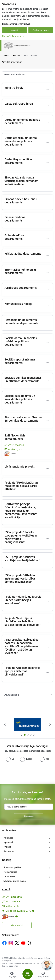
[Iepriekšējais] (5, 724)
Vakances (8, 838)
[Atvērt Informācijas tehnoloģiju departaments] (48, 273)
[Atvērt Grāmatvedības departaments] (48, 238)
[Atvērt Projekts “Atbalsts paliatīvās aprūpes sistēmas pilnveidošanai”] (48, 673)
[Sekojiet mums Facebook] (4, 943)
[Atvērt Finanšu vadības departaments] (48, 220)
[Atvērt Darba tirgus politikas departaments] (48, 162)
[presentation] (24, 773)
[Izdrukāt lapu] (27, 695)
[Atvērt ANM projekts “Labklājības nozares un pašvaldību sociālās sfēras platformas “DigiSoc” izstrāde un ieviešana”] (48, 648)
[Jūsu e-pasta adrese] (29, 807)
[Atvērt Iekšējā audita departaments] (48, 256)
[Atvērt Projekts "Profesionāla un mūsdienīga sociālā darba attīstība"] (48, 487)
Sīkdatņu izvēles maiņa (15, 881)
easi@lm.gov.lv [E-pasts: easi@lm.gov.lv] (15, 449)
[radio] (10, 759)
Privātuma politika (12, 867)
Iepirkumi (8, 842)
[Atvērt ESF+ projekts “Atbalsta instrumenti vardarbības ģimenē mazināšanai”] (48, 580)
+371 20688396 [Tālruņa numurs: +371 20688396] (16, 445)
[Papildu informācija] (16, 916)
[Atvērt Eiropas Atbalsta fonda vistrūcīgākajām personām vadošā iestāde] (48, 182)
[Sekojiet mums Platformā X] (17, 943)
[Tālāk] (50, 724)
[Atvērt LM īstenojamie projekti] (48, 469)
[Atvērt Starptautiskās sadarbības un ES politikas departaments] (48, 420)
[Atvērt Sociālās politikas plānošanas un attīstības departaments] (48, 381)
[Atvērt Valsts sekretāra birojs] (48, 106)
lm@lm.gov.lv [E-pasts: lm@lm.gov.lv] (12, 906)
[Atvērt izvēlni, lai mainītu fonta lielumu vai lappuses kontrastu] (43, 975)
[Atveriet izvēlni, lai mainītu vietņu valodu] (12, 975)
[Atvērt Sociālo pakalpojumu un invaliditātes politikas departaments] (48, 401)
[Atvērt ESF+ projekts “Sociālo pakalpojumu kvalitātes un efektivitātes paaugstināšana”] (48, 539)
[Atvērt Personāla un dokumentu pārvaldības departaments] (48, 323)
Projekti (7, 847)
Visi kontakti (17, 925)
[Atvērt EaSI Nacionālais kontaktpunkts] (48, 445)
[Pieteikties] (29, 816)
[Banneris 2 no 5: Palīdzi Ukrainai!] (28, 724)
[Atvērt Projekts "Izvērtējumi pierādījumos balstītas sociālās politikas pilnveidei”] (48, 623)
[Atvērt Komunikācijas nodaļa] (48, 306)
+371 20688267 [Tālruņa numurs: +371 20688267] (14, 902)
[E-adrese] (10, 454)
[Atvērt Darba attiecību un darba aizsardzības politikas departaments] (48, 143)
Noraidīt (14, 30)
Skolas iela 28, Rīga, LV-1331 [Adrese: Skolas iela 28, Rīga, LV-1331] (20, 911)
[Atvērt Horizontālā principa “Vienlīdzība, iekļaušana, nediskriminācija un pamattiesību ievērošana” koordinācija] (48, 512)
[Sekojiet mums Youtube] (23, 943)
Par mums (9, 851)
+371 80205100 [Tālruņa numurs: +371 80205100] (14, 897)
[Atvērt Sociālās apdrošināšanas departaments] (48, 363)
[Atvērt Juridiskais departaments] (48, 290)
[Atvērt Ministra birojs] (48, 90)
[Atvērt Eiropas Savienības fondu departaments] (48, 202)
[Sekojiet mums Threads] (30, 943)
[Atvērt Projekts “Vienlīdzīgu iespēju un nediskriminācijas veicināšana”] (48, 601)
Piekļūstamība (10, 872)
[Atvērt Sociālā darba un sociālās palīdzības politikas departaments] (48, 343)
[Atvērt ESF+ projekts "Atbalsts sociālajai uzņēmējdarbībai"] (48, 560)
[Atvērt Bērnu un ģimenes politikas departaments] (48, 123)
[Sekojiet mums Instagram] (11, 943)
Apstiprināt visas (41, 30)
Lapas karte (9, 876)
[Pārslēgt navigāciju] (28, 974)
